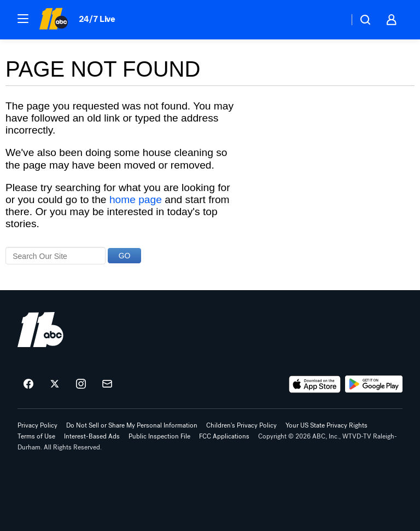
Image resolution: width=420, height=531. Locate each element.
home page (136, 200)
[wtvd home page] (40, 330)
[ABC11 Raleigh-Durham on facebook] (28, 384)
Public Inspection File (159, 436)
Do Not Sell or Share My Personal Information (132, 425)
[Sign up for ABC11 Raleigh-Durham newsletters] (107, 384)
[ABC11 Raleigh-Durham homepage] (53, 20)
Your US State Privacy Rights (326, 425)
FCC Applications (224, 436)
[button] (23, 19)
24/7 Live (97, 19)
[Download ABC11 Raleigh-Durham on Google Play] (374, 384)
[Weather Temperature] (332, 20)
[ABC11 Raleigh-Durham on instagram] (81, 384)
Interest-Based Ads (92, 436)
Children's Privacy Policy (241, 425)
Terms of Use (36, 436)
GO (125, 256)
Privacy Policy (37, 425)
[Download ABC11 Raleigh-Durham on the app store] (315, 384)
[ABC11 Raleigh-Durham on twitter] (55, 384)
